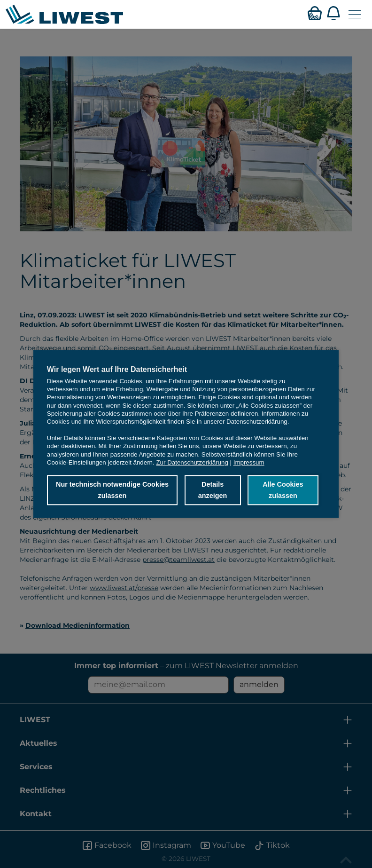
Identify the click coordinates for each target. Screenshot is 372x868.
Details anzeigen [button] (212, 490)
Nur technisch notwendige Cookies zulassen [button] (112, 490)
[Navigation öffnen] (355, 14)
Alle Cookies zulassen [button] (283, 490)
